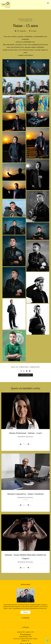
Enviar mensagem (26, 633)
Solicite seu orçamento (25, 375)
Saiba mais (26, 611)
